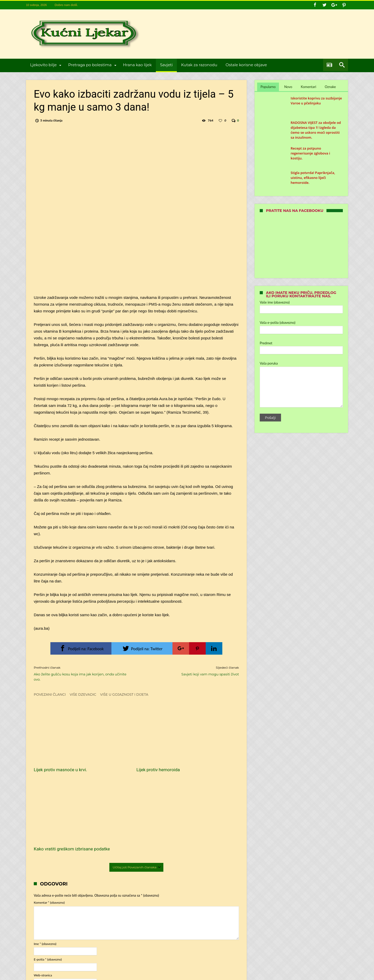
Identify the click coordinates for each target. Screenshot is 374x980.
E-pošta (48, 873)
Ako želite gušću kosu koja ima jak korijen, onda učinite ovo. (81, 673)
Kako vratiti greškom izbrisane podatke (204, 760)
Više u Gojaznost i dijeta (124, 694)
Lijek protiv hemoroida (126, 757)
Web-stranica (43, 889)
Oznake (330, 87)
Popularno (268, 87)
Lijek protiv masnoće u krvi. (60, 757)
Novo (288, 87)
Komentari (308, 87)
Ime (45, 858)
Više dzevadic (83, 694)
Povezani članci (50, 694)
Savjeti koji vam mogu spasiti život (192, 671)
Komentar (49, 817)
